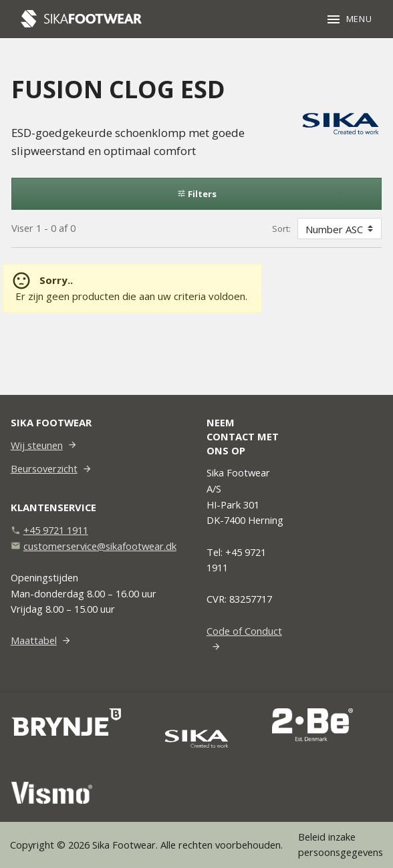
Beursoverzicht (44, 468)
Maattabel (34, 640)
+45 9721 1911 (56, 530)
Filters (197, 194)
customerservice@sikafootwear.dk (100, 546)
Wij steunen (37, 445)
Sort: (281, 229)
